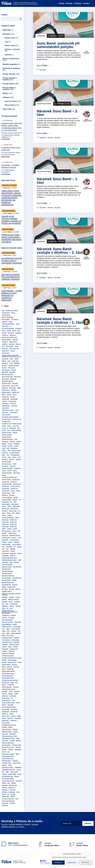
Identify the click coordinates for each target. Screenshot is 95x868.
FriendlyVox (17, 468)
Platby (8, 633)
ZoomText (12, 803)
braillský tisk (15, 392)
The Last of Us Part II (8, 747)
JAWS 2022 (5, 524)
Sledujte (48, 844)
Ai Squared (18, 328)
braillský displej (6, 392)
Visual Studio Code (7, 776)
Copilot (4, 426)
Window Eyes (13, 785)
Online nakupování (7, 620)
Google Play (14, 488)
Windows (4, 787)
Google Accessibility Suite (9, 477)
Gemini (15, 471)
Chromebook (12, 401)
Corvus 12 (5, 428)
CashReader (6, 399)
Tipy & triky (9, 109)
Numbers (18, 606)
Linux (3, 549)
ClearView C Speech (8, 410)
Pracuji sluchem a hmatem (10, 79)
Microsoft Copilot (7, 567)
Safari (12, 682)
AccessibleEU (6, 319)
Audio (9, 361)
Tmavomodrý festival (8, 756)
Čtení (9, 430)
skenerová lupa (6, 700)
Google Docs (16, 479)
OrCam (8, 629)
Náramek (12, 597)
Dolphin (19, 441)
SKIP (13, 700)
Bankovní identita (14, 365)
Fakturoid (12, 459)
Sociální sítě (14, 711)
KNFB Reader (6, 538)
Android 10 (11, 333)
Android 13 (5, 335)
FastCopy (18, 459)
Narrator (18, 597)
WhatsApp (5, 785)
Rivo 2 (4, 669)
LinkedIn (19, 547)
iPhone (4, 515)
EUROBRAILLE (15, 455)
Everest (4, 457)
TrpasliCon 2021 (7, 763)
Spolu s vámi (6, 716)
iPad (13, 513)
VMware (17, 776)
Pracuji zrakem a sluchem (9, 89)
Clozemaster (13, 412)
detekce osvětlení (7, 435)
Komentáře (5, 540)
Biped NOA (5, 372)
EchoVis (4, 450)
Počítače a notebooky (12, 50)
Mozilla (4, 587)
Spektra (11, 714)
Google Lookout (15, 486)
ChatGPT (5, 401)
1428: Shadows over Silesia (10, 310)
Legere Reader (6, 544)
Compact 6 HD (17, 419)
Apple (17, 346)
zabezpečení (6, 796)
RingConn (16, 667)
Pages (4, 631)
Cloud (17, 410)
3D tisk (13, 313)
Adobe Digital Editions (8, 324)
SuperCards (5, 720)
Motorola (15, 585)
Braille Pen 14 (6, 390)
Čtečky (4, 430)
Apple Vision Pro (14, 348)
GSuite (13, 491)
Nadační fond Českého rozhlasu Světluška (11, 594)
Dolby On (12, 441)
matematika (5, 555)
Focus (15, 464)
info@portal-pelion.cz (21, 845)
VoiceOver (19, 781)
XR (8, 794)
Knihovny (14, 538)
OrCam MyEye (16, 629)
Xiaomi (4, 794)
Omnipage (11, 618)
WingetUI (13, 790)
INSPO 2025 (14, 509)
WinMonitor (12, 792)
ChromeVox (5, 403)
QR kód (4, 660)
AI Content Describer (8, 328)
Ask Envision (6, 353)
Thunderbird (18, 749)
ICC (11, 502)
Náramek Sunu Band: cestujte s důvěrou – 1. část (60, 321)
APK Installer (10, 346)
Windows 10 (12, 787)
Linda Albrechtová (88, 120)
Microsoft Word (6, 580)
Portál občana (15, 640)
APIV (3, 346)
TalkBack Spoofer (7, 732)
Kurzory (10, 542)
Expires (14, 457)
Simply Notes (6, 698)
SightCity (11, 694)
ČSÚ (19, 428)
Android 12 (18, 333)
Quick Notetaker (12, 660)
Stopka (4, 718)
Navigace (5, 602)
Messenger (5, 562)
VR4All (4, 783)
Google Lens (6, 486)
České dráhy (14, 399)
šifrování (4, 694)
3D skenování (6, 313)
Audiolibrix (5, 363)
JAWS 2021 (13, 522)
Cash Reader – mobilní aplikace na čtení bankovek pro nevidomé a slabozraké (12, 295)
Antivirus (18, 344)
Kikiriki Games (12, 533)
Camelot (9, 394)
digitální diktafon (7, 437)
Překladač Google (14, 644)
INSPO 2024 (6, 509)
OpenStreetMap (6, 624)
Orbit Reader (17, 626)
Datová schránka (16, 430)
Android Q (5, 342)
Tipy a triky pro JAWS (8, 754)
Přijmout (58, 863)
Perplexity (13, 631)
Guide (18, 491)
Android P (15, 340)
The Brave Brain (17, 745)
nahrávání (5, 597)
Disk (16, 439)
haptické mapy (6, 493)
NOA (7, 604)
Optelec (15, 624)
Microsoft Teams (7, 578)
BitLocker (12, 372)
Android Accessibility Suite (9, 337)
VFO (3, 772)
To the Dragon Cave (8, 758)
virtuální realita (12, 774)
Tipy (8, 752)
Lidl (15, 547)
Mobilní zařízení (12, 46)
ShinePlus (17, 691)
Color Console (6, 415)
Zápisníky (9, 55)
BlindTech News (6, 383)
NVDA (4, 608)
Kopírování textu (14, 540)
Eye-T (19, 457)
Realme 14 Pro (12, 662)
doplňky (4, 444)
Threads (11, 749)
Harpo (13, 493)
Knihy (20, 538)
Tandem (16, 732)
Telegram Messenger (8, 743)
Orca (3, 629)
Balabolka (17, 363)
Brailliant (14, 390)
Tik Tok (4, 752)
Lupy (8, 42)
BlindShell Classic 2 (8, 381)
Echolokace (14, 448)
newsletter (17, 602)
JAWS (17, 517)
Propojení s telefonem (8, 653)
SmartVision (14, 709)
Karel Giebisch (86, 258)
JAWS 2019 (13, 520)
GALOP (9, 471)
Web (8, 783)
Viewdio (4, 774)
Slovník (4, 705)
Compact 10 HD (6, 419)
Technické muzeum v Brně (9, 736)
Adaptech (5, 322)
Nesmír (11, 602)
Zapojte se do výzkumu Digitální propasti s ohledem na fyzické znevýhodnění (11, 220)
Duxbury (11, 446)
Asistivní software (13, 101)
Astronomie (5, 359)
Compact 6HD (6, 421)
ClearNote (13, 403)
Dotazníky (8, 30)
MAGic (13, 551)
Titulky (17, 754)
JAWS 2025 (13, 526)
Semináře (5, 691)
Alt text (14, 331)
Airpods (9, 331)
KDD (19, 531)
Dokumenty (5, 441)
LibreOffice (9, 547)
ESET (4, 455)
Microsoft (16, 562)
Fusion (4, 471)
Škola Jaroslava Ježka (8, 703)
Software (8, 97)
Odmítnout (72, 863)
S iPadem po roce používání (10, 680)
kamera (15, 529)
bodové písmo (6, 386)
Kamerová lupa (6, 531)
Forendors (13, 466)
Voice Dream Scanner (8, 781)
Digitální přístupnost (8, 439)
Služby (7, 93)
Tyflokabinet (18, 767)
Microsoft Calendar (7, 564)
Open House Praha (7, 622)
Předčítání (16, 642)
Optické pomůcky (7, 626)
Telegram (19, 741)
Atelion (17, 359)
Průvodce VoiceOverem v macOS (12, 658)
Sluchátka (10, 705)
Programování (14, 649)
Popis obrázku (6, 640)
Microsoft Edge (17, 567)
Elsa (9, 450)
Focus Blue (5, 466)
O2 (8, 608)
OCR (11, 608)
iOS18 (9, 513)
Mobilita (14, 580)
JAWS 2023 (13, 524)
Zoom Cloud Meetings (8, 801)
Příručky (69, 3)
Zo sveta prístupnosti (8, 799)
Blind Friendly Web (7, 377)
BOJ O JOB (15, 386)
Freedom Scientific (7, 468)
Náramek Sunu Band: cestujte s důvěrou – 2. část (60, 251)
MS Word (12, 589)
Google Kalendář (7, 484)
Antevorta (12, 344)
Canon (15, 394)
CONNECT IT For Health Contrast (12, 424)
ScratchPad (10, 685)
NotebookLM (14, 604)
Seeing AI (16, 687)
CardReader (5, 397)
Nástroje (4, 599)
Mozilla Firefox (11, 587)
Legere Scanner (16, 544)
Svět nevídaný (6, 723)
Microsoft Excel (6, 569)
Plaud (4, 635)
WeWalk (13, 783)
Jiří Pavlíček (86, 52)
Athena (4, 361)
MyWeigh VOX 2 (7, 591)
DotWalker (17, 444)
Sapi (16, 682)
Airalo (4, 331)
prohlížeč (4, 651)
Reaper (20, 662)
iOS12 (4, 513)
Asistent (13, 351)
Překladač (5, 644)
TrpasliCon (15, 761)
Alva (19, 331)
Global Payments (7, 473)
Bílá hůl (13, 370)
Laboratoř (17, 542)
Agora (18, 324)
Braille (19, 388)
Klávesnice (5, 535)
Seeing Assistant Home (9, 689)
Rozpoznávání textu (8, 676)
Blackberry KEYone (7, 374)
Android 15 (13, 335)
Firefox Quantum (7, 464)
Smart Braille (6, 709)
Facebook (5, 459)
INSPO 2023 (16, 506)
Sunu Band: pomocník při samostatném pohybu (58, 45)
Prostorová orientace (8, 656)
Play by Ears (10, 635)
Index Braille (15, 504)
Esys (8, 455)
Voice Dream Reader (8, 779)
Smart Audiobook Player (9, 707)
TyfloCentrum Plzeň (8, 767)
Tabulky (10, 727)
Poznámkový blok (7, 642)
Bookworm (5, 388)
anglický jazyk (13, 342)
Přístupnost (5, 649)
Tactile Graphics (6, 729)
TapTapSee (12, 734)
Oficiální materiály (11, 64)
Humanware (5, 502)
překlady (4, 647)
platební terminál (16, 633)
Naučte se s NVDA (13, 599)
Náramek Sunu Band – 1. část (57, 181)
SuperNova (13, 720)
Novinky (12, 606)
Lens (3, 547)
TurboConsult (17, 763)
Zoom (17, 799)
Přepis (10, 647)
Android (4, 333)
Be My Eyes (12, 368)
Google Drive (6, 482)
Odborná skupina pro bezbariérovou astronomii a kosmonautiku (10, 612)
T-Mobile (4, 727)
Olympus (4, 618)
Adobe (10, 322)
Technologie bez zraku (8, 738)
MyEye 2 (18, 589)
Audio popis (15, 361)
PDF (8, 631)
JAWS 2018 (5, 520)
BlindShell (13, 379)
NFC (3, 604)
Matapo (19, 553)
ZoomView (5, 805)
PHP (19, 631)
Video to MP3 (14, 772)
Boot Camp (13, 388)
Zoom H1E (5, 803)
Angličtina (5, 344)
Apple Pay (5, 348)
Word (18, 792)
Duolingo (4, 446)
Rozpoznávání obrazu (8, 673)
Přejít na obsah (1, 1)
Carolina (13, 397)
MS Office (5, 589)
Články (62, 3)
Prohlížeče (12, 651)
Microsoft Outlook (7, 573)
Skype (18, 703)
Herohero (12, 495)
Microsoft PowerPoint (8, 576)
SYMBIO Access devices (9, 725)
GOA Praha (16, 473)
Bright (4, 394)
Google (4, 475)
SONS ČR (5, 714)
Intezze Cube (13, 511)
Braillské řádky (11, 38)
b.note (11, 363)
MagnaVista (5, 553)
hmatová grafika (6, 500)
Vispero (20, 774)
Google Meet (6, 488)
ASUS (12, 359)
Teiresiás (12, 741)
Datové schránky (7, 433)
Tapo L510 (5, 734)
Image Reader (6, 504)
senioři (11, 691)
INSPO (9, 506)
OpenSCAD (18, 622)
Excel (9, 457)
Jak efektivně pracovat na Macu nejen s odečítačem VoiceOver (12, 261)
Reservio (14, 665)
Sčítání (4, 685)
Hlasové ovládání (7, 497)
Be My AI (4, 368)
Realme (4, 662)
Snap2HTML (6, 711)
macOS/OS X (6, 551)
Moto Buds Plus (6, 585)
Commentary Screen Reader (10, 417)
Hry (20, 500)
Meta (11, 562)
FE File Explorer (6, 462)
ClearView (14, 406)
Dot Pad (10, 444)
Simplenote (13, 696)
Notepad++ (5, 606)
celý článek (42, 66)
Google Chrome (6, 479)
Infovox (4, 506)
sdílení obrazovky (7, 687)
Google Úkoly (6, 491)
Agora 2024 (5, 326)
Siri (12, 698)
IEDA (15, 502)
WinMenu (5, 792)
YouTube (13, 794)
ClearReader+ (6, 406)
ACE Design (15, 319)
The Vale (18, 747)
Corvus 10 (16, 426)
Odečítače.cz (6, 615)
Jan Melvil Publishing (8, 517)
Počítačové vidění (7, 638)
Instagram (5, 511)
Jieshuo (9, 529)
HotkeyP (15, 500)
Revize (4, 667)
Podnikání (16, 638)
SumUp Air (10, 718)
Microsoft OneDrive (7, 571)
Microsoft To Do (17, 578)
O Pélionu (78, 3)
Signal (16, 694)
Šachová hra (6, 682)
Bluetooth (15, 383)
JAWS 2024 (5, 526)
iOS (19, 511)
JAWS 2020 (5, 522)
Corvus (9, 426)
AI (10, 326)
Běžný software (12, 105)
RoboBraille (10, 669)
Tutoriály (4, 765)
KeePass (4, 533)
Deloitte (15, 433)
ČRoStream (12, 428)
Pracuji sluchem (11, 74)
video (7, 772)
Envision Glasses (15, 453)
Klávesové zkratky (15, 535)
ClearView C (5, 408)
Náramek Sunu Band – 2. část (57, 113)
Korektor (4, 542)
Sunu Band (18, 718)
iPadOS (18, 513)
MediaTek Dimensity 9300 (9, 560)
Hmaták (15, 497)
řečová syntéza (6, 665)
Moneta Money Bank (8, 582)
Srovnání (13, 716)
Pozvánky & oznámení (11, 69)
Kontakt (86, 3)
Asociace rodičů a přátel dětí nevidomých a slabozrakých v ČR (11, 356)
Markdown (13, 553)
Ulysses (19, 770)
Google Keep (17, 484)
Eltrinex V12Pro (16, 450)
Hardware (8, 34)
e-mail (4, 448)
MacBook (13, 549)
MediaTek (13, 555)
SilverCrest (5, 696)
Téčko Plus (5, 741)
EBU (8, 448)
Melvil (20, 560)
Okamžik (13, 615)
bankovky (5, 365)
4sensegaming (6, 315)
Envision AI (5, 453)
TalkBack (15, 729)
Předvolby (86, 863)
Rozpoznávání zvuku (8, 678)
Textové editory (6, 745)
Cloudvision (5, 412)
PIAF (3, 633)
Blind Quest (17, 377)
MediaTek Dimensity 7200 (9, 558)
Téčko (18, 738)
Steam (19, 716)
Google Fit (14, 482)
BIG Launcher (6, 370)
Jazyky (4, 529)
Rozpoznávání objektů (8, 671)
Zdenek (13, 796)
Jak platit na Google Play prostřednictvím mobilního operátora (11, 277)
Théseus (4, 749)
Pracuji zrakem (11, 84)
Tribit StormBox (6, 761)
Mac (7, 549)
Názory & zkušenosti (11, 59)
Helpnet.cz (5, 495)
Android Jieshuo (6, 340)
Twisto (10, 765)
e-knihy (16, 446)
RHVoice (10, 667)
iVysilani (10, 515)
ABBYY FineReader (8, 317)
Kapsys (14, 531)
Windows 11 (5, 790)
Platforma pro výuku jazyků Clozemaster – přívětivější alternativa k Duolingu (11, 238)
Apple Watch (6, 351)
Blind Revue (5, 379)
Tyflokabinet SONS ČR (8, 770)
